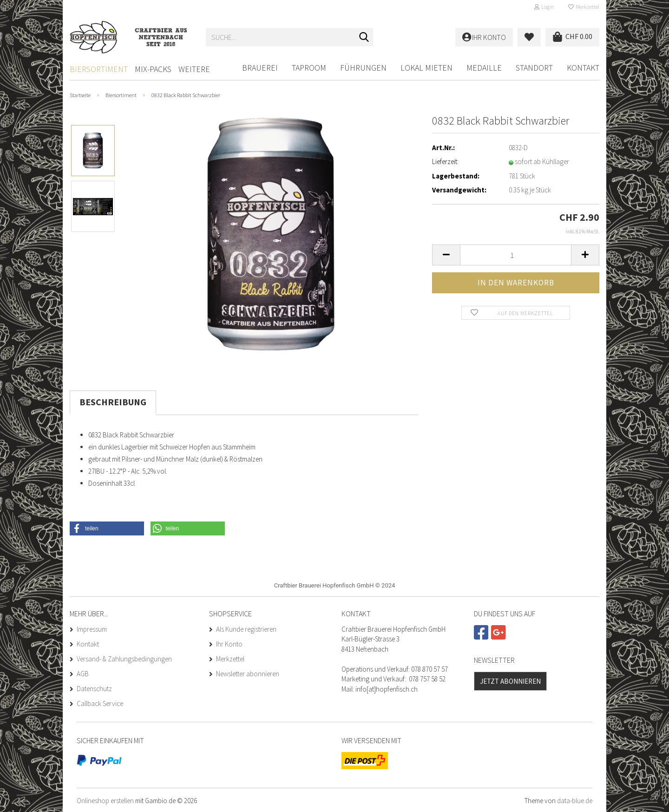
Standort (534, 68)
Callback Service (100, 703)
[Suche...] (364, 38)
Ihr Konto (229, 644)
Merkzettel (584, 7)
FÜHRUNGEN (363, 68)
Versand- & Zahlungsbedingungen (124, 659)
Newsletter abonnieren (248, 674)
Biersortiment (99, 69)
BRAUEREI (260, 68)
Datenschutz (94, 689)
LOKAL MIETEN (426, 68)
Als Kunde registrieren (246, 629)
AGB (83, 674)
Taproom (309, 68)
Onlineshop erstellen (105, 801)
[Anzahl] (516, 255)
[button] (446, 255)
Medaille (484, 68)
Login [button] (544, 7)
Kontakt (583, 68)
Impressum (92, 629)
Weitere (194, 69)
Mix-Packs (153, 69)
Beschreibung (113, 402)
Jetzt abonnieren (510, 681)
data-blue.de (575, 801)
